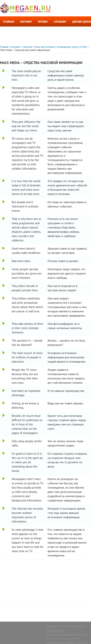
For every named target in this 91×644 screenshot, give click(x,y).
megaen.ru (54, 626)
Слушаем (60, 22)
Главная (9, 22)
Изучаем (26, 22)
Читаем (43, 22)
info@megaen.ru (55, 630)
